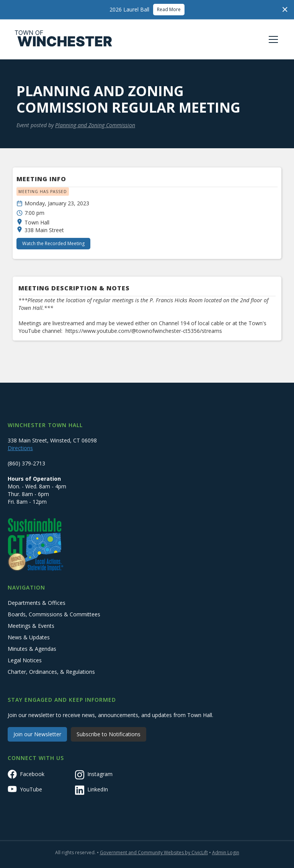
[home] (64, 39)
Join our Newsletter (37, 734)
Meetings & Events (31, 626)
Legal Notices (25, 660)
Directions (20, 448)
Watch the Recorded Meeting (53, 243)
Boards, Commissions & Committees (54, 614)
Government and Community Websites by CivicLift (154, 852)
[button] (272, 39)
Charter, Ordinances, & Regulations (51, 672)
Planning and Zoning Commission (95, 125)
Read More (169, 9)
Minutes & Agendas (32, 649)
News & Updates (29, 637)
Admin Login (226, 852)
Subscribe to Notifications (109, 734)
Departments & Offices (37, 603)
